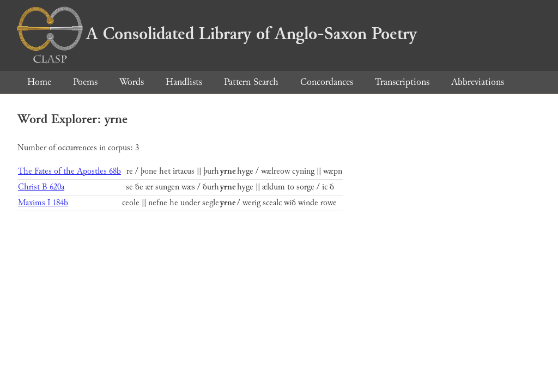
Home (39, 82)
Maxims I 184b (43, 203)
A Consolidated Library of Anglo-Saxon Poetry (217, 34)
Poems (85, 82)
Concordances (327, 82)
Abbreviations (478, 82)
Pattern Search (251, 82)
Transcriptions (402, 82)
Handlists (184, 82)
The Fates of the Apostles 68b (69, 171)
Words (132, 82)
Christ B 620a (41, 187)
